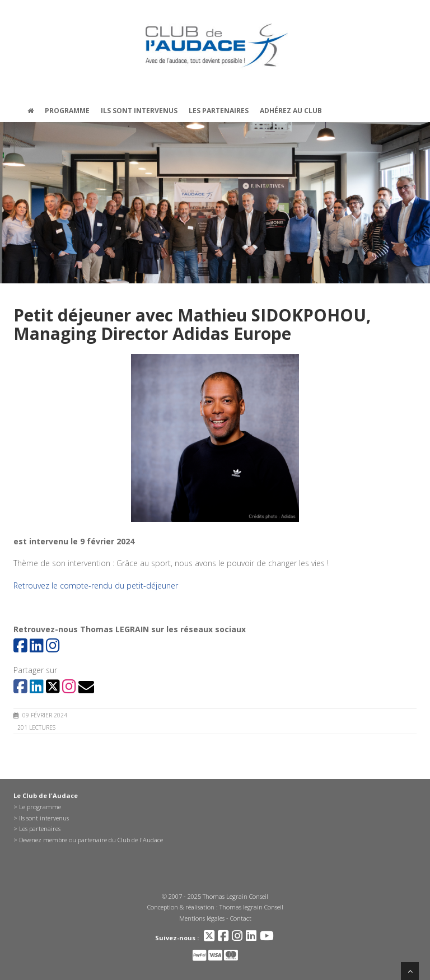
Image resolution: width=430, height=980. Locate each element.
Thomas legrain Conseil (251, 907)
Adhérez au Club (291, 111)
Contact (241, 918)
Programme (67, 111)
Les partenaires (219, 111)
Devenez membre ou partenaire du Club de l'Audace (91, 840)
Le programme (40, 807)
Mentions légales (202, 918)
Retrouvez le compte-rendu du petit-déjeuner (96, 585)
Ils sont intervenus (139, 111)
